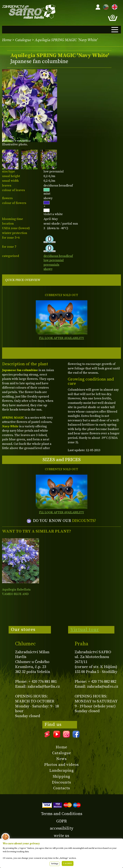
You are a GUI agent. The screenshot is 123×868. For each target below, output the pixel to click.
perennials (51, 265)
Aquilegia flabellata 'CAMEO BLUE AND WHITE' (16, 594)
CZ (105, 6)
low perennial (54, 260)
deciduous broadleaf (58, 256)
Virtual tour (85, 630)
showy (48, 269)
